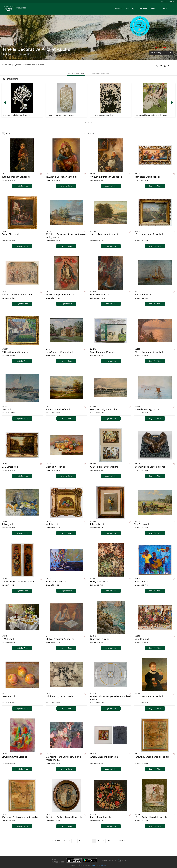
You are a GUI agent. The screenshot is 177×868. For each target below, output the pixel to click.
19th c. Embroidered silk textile (151, 817)
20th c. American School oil (60, 639)
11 (115, 841)
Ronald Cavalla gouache (147, 409)
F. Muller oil (8, 639)
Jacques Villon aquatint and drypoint (152, 115)
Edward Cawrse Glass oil (15, 757)
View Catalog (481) (158, 53)
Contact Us (164, 9)
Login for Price (22, 186)
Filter (8, 133)
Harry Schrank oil (99, 582)
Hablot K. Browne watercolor (17, 295)
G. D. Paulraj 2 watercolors (104, 467)
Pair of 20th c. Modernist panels (18, 582)
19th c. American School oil (104, 234)
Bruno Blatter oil (10, 234)
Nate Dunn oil (142, 639)
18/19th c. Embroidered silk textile (20, 817)
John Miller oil (97, 524)
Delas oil (6, 409)
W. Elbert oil (52, 524)
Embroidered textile (101, 817)
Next (122, 841)
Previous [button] (5, 103)
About (153, 9)
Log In (171, 1)
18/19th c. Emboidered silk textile (152, 757)
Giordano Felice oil (100, 639)
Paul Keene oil (142, 582)
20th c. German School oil (15, 352)
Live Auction (12, 45)
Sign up (164, 1)
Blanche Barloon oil (56, 582)
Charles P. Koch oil (56, 467)
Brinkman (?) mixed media (60, 696)
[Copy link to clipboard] (157, 66)
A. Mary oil (7, 524)
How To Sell (143, 9)
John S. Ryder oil (143, 295)
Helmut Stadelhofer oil (58, 409)
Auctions (118, 9)
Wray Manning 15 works (103, 352)
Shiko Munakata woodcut (103, 115)
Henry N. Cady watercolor (104, 409)
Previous (56, 841)
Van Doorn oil (142, 524)
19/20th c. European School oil (62, 177)
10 (109, 841)
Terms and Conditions (99, 865)
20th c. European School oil (149, 352)
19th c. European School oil (16, 177)
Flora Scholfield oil (100, 295)
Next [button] (172, 103)
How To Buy (130, 9)
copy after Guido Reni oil (147, 177)
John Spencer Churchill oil (59, 352)
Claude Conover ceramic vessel (61, 115)
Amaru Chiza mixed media (104, 757)
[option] (22, 100)
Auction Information (100, 73)
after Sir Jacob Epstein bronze (150, 467)
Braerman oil (8, 696)
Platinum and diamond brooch (16, 115)
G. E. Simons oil (10, 467)
